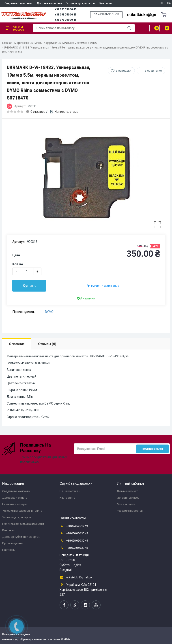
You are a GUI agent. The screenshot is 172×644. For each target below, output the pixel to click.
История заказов (128, 498)
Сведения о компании (18, 3)
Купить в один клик (103, 286)
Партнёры (9, 550)
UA (169, 3)
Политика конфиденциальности (23, 524)
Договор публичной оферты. (21, 537)
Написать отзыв (67, 112)
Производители (13, 543)
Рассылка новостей (130, 511)
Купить (29, 286)
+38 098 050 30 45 (66, 15)
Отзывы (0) (47, 344)
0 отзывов (38, 112)
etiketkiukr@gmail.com (149, 15)
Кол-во (18, 264)
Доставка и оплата (49, 3)
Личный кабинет (127, 491)
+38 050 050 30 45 (66, 9)
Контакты (106, 3)
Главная (7, 43)
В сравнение (153, 71)
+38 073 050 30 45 (66, 20)
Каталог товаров (15, 28)
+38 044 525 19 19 (74, 526)
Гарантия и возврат (15, 504)
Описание (17, 344)
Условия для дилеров (81, 3)
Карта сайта (67, 498)
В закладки (124, 71)
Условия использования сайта (22, 511)
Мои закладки (126, 504)
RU (162, 3)
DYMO (49, 312)
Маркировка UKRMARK (28, 43)
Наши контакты (70, 491)
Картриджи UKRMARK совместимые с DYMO (70, 43)
